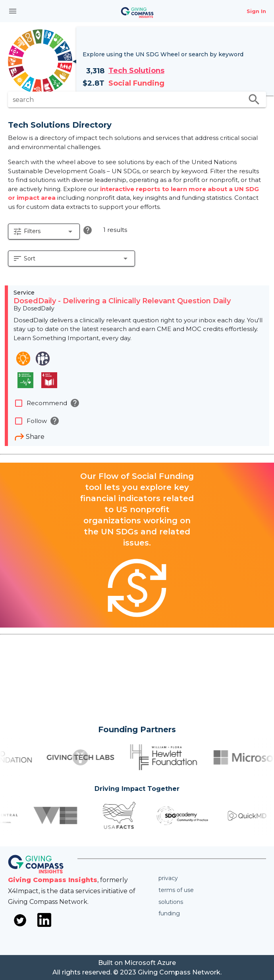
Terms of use (176, 890)
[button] (44, 232)
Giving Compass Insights (53, 880)
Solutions (171, 902)
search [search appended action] (254, 100)
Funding (169, 913)
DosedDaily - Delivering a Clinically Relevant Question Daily (122, 301)
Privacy (168, 878)
